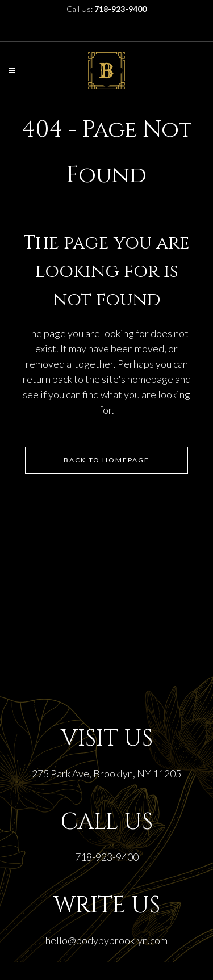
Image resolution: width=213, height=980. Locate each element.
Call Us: (106, 9)
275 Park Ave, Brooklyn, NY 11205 (106, 773)
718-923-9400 (107, 857)
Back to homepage (106, 460)
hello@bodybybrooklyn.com (106, 940)
